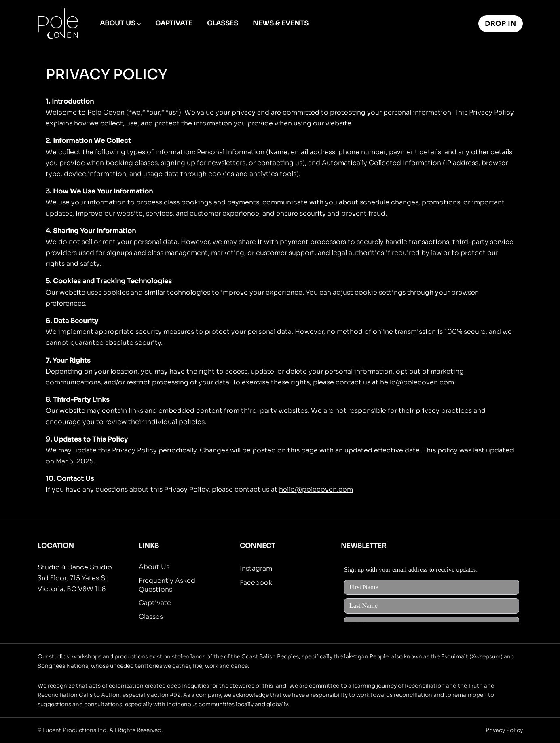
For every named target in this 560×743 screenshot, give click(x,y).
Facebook (256, 583)
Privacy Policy (504, 730)
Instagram (256, 568)
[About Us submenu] (139, 24)
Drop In (501, 24)
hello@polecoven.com (316, 489)
